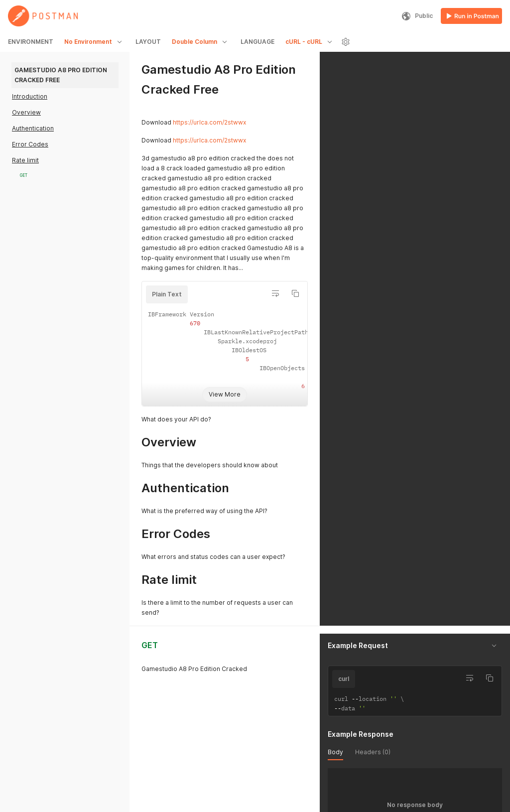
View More (225, 394)
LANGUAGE (257, 42)
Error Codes (30, 144)
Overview (26, 112)
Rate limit (25, 160)
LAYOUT (148, 42)
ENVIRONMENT (31, 42)
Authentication (33, 128)
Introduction (30, 96)
